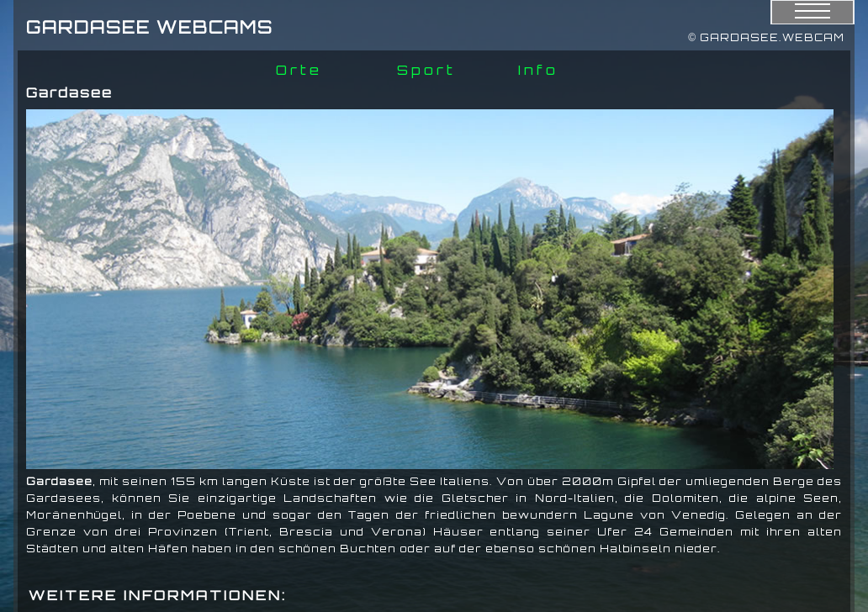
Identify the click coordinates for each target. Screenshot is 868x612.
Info (538, 70)
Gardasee (59, 481)
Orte (299, 70)
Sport (426, 70)
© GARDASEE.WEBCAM (766, 37)
